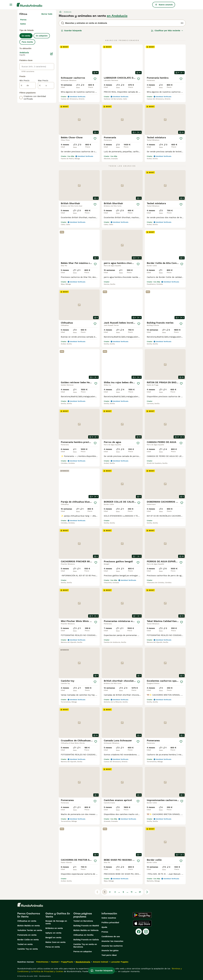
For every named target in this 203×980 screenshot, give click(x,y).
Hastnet (55, 962)
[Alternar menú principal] (11, 5)
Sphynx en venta (53, 933)
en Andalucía (117, 16)
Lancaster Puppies (119, 962)
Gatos (23, 24)
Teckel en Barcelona (83, 921)
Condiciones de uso (111, 937)
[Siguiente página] (147, 892)
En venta (26, 36)
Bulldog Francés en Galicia (86, 940)
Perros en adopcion (83, 952)
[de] (28, 85)
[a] (46, 85)
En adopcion (42, 36)
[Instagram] (146, 932)
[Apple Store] (142, 923)
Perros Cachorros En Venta (29, 915)
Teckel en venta (25, 944)
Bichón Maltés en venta (29, 926)
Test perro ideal (109, 955)
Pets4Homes (42, 962)
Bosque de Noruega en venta (56, 922)
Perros (23, 20)
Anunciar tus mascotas (112, 941)
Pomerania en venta (27, 935)
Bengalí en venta (53, 938)
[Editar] (52, 54)
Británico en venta (54, 928)
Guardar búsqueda (71, 31)
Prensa (105, 932)
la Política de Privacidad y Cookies (47, 971)
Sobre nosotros (109, 918)
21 (140, 892)
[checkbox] (21, 98)
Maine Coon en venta (55, 942)
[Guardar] (95, 79)
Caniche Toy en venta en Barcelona (85, 946)
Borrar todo (47, 14)
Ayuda (104, 927)
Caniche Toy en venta (28, 949)
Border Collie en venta (28, 940)
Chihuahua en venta (27, 921)
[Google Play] (142, 915)
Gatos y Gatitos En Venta (58, 915)
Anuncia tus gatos (110, 950)
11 (132, 892)
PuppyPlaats (67, 962)
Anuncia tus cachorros (112, 946)
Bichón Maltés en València (86, 930)
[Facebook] (139, 932)
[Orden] (167, 31)
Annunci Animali (100, 962)
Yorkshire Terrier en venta (30, 930)
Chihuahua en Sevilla (83, 935)
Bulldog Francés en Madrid (86, 926)
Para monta (27, 42)
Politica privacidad (110, 923)
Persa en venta (53, 947)
